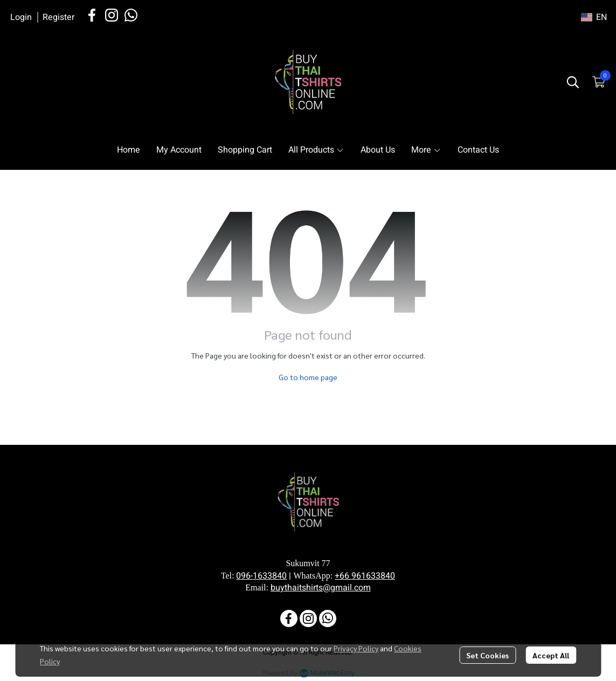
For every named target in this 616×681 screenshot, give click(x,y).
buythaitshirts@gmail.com (321, 588)
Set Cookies (487, 655)
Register (58, 17)
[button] (594, 17)
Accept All (551, 655)
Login (21, 17)
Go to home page (308, 377)
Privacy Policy (356, 648)
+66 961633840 (365, 576)
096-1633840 (261, 576)
